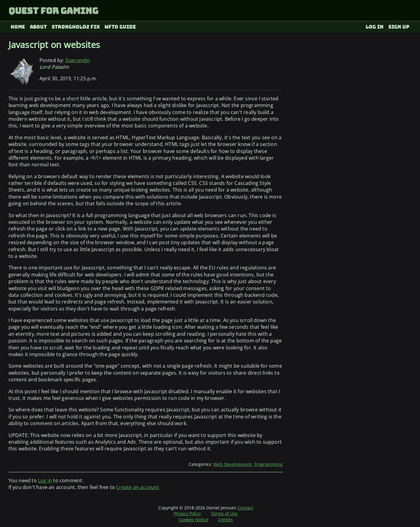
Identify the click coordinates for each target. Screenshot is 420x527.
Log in (375, 27)
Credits (225, 520)
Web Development (232, 464)
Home (18, 27)
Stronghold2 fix (76, 27)
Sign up (399, 27)
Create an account (138, 487)
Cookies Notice (194, 520)
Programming (269, 464)
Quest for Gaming (53, 11)
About (38, 27)
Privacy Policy (187, 513)
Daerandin (78, 60)
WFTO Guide (120, 27)
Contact (245, 508)
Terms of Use (224, 513)
